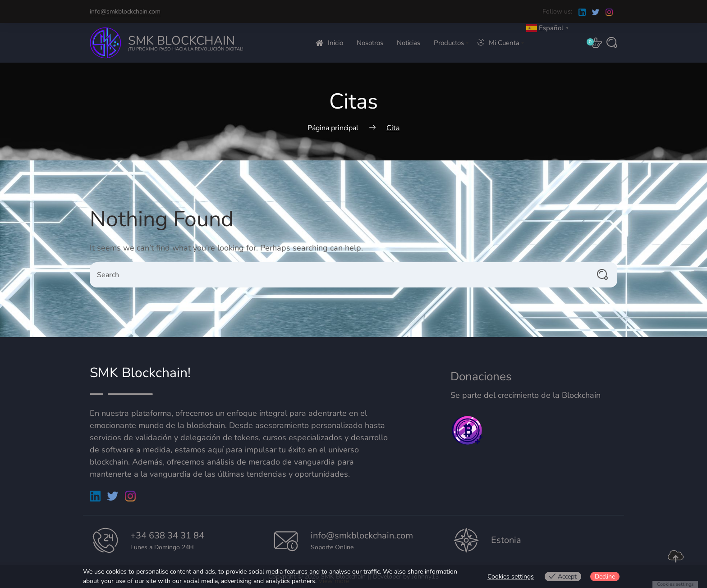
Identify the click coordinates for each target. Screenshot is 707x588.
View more (334, 581)
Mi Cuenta (498, 43)
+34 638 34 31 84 (167, 536)
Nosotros (370, 43)
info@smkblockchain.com (125, 11)
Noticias (409, 43)
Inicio (329, 43)
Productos (449, 43)
